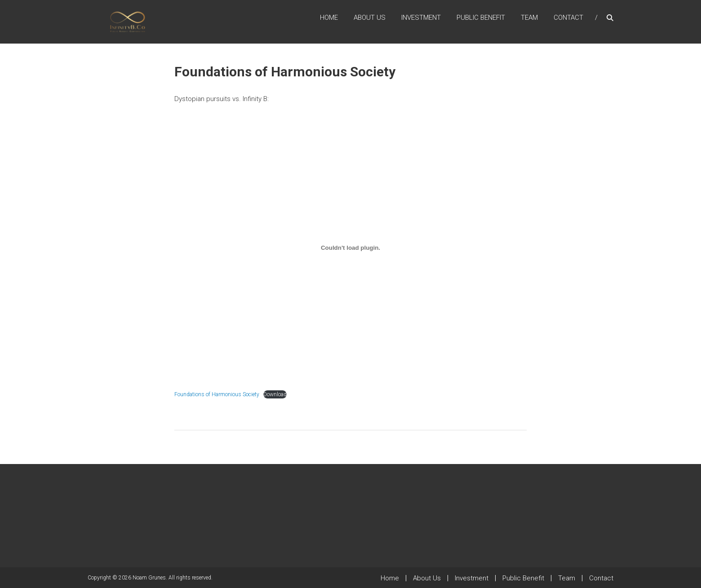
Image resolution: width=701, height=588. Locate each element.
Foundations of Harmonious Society (217, 394)
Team (529, 18)
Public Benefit (481, 18)
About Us (370, 18)
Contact (568, 18)
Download (275, 394)
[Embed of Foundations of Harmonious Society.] (350, 248)
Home (329, 18)
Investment (421, 18)
